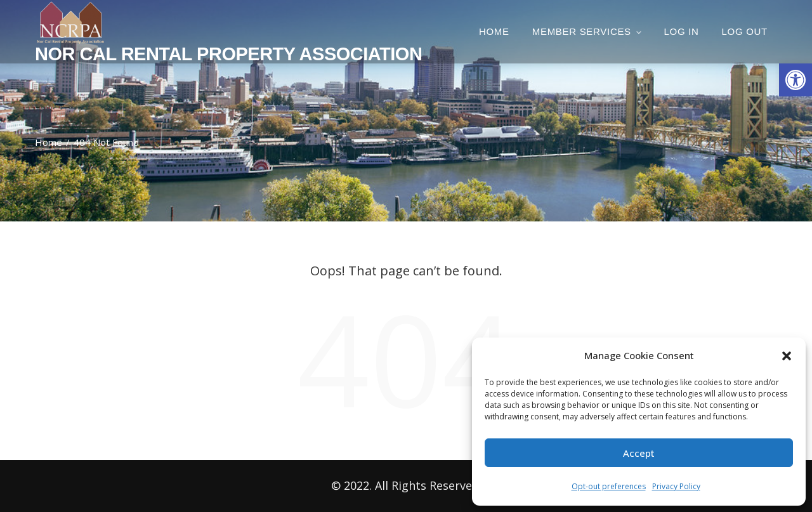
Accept (639, 453)
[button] (796, 80)
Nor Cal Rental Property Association (228, 54)
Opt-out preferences (609, 486)
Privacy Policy (676, 486)
